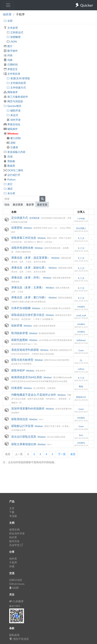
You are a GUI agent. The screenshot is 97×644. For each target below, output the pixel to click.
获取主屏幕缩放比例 (24, 444)
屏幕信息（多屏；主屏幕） (28, 287)
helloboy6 (81, 340)
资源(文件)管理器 (18, 78)
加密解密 (14, 37)
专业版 (13, 516)
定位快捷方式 (20, 218)
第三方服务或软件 (16, 97)
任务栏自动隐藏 (21, 308)
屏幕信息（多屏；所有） (27, 277)
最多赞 (30, 204)
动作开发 (14, 120)
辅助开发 (14, 110)
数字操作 (11, 51)
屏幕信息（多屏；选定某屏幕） (31, 258)
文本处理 (11, 28)
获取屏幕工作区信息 (24, 238)
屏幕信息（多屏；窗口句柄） (30, 297)
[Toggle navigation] (8, 5)
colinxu (81, 369)
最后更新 (18, 204)
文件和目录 (12, 74)
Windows (11, 133)
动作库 (7, 14)
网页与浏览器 (13, 101)
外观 (12, 566)
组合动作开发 (17, 533)
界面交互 (11, 69)
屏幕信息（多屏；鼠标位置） (30, 267)
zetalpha (81, 307)
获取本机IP (18, 370)
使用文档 (14, 529)
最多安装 (42, 204)
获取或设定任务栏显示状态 (28, 315)
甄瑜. (81, 386)
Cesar (81, 350)
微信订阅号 (15, 606)
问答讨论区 (16, 580)
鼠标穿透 (17, 325)
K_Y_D (81, 238)
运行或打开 (12, 175)
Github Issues (17, 584)
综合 (7, 204)
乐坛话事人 (81, 228)
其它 (8, 184)
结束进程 (17, 388)
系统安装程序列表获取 (25, 350)
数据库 (9, 166)
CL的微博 (16, 601)
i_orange (81, 218)
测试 (8, 189)
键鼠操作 (11, 129)
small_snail (81, 315)
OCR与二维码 (13, 170)
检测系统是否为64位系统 (27, 377)
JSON (12, 41)
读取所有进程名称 (23, 248)
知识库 (13, 537)
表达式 (12, 115)
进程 (11, 143)
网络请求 (11, 92)
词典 (8, 60)
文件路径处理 (16, 83)
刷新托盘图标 (20, 340)
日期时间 (11, 64)
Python (9, 179)
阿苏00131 (81, 397)
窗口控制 (14, 138)
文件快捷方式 (16, 87)
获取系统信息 (20, 419)
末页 (73, 454)
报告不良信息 (19, 639)
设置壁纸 (17, 228)
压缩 (8, 156)
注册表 (12, 147)
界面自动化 (12, 124)
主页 (12, 508)
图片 (8, 46)
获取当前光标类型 (23, 360)
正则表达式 (15, 32)
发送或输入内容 (14, 152)
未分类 (9, 193)
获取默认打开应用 (23, 426)
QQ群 (14, 588)
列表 (8, 55)
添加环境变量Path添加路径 (28, 408)
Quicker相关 (12, 106)
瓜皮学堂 (16, 545)
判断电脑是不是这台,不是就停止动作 (34, 395)
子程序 (13, 562)
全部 (8, 21)
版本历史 (14, 541)
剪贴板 (9, 161)
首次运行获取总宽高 (24, 437)
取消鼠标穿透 (20, 333)
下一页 (62, 454)
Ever (81, 435)
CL (81, 360)
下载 (12, 512)
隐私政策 (14, 635)
